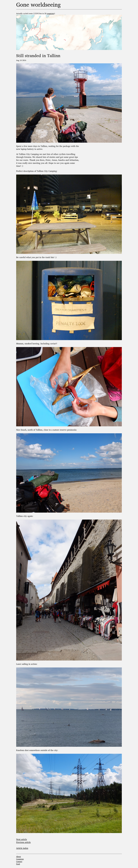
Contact (19, 861)
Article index (22, 848)
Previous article (23, 842)
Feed (18, 864)
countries (50, 13)
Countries (20, 859)
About (19, 857)
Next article (22, 839)
